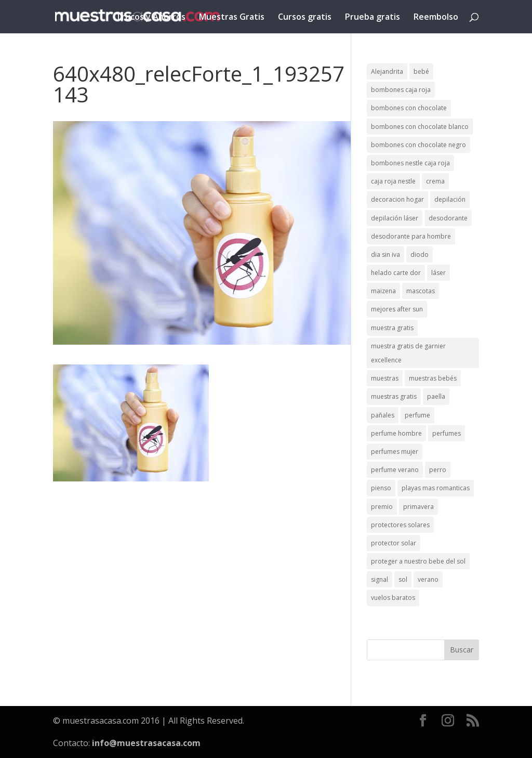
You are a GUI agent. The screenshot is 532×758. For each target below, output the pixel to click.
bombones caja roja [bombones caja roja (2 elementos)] (401, 90)
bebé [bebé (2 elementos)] (421, 71)
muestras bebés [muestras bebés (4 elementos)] (433, 378)
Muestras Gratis (232, 18)
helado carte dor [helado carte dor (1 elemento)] (396, 273)
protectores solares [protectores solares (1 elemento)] (400, 525)
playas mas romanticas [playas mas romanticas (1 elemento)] (436, 488)
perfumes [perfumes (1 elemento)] (447, 433)
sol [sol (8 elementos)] (403, 579)
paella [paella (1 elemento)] (436, 396)
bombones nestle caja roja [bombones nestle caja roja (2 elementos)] (410, 163)
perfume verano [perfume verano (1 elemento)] (395, 470)
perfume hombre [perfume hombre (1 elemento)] (396, 433)
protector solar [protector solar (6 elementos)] (394, 543)
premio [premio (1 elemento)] (382, 507)
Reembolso (436, 18)
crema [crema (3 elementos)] (435, 181)
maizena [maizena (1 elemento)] (383, 291)
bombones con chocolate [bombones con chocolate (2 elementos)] (409, 108)
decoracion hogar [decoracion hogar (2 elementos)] (397, 199)
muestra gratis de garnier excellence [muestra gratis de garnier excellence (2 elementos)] (408, 353)
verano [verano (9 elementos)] (428, 579)
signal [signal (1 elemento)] (380, 579)
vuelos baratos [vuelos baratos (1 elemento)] (393, 598)
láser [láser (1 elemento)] (438, 273)
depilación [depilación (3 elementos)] (450, 199)
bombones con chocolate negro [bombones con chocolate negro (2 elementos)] (418, 145)
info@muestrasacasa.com (146, 743)
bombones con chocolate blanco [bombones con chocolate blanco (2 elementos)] (420, 127)
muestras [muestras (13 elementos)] (385, 378)
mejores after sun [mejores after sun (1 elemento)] (397, 309)
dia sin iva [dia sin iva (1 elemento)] (385, 254)
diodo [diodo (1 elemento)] (420, 254)
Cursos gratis (305, 18)
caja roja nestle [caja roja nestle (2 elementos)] (393, 181)
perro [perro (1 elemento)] (438, 470)
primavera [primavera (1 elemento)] (418, 507)
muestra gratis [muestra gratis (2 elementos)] (392, 328)
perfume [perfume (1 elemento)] (417, 415)
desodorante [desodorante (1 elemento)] (448, 218)
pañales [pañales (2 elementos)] (383, 415)
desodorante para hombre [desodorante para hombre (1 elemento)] (411, 236)
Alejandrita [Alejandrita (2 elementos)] (387, 71)
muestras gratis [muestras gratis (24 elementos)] (394, 396)
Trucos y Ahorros (151, 18)
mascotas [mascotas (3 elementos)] (421, 291)
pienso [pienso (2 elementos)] (381, 488)
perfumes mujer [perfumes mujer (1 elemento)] (395, 452)
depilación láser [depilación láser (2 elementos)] (395, 218)
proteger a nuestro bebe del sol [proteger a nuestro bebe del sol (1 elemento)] (418, 561)
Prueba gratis (373, 18)
